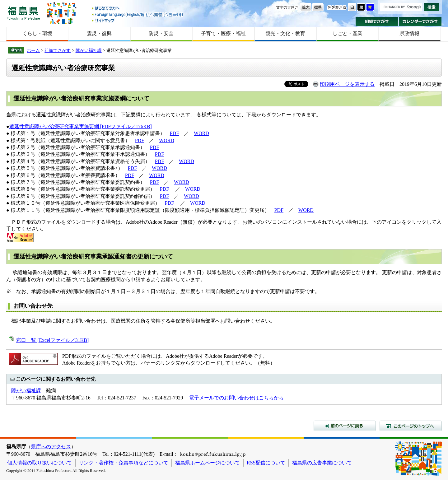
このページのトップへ (411, 426)
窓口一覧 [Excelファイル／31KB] (52, 340)
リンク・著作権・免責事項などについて (124, 463)
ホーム (33, 50)
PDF (174, 133)
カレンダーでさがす (420, 21)
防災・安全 (161, 33)
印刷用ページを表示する (347, 84)
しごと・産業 (348, 33)
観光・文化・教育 (285, 33)
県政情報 (409, 33)
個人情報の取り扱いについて (40, 463)
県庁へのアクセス (51, 447)
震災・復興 (99, 33)
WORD (201, 133)
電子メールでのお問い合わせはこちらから (236, 398)
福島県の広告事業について (322, 463)
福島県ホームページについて (208, 463)
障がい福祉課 (89, 50)
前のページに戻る (345, 426)
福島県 (23, 13)
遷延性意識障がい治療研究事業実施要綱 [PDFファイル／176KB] (81, 126)
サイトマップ (138, 20)
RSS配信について (266, 463)
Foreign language (138, 14)
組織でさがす (377, 21)
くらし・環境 (37, 33)
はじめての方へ (138, 9)
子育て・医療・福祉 (223, 33)
